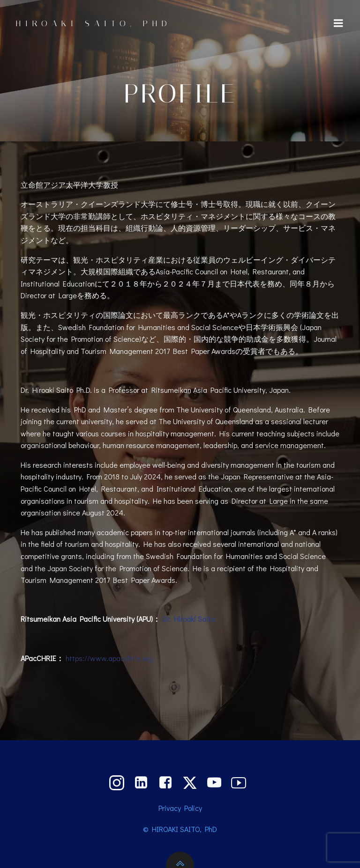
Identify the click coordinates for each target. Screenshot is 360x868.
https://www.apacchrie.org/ (110, 658)
